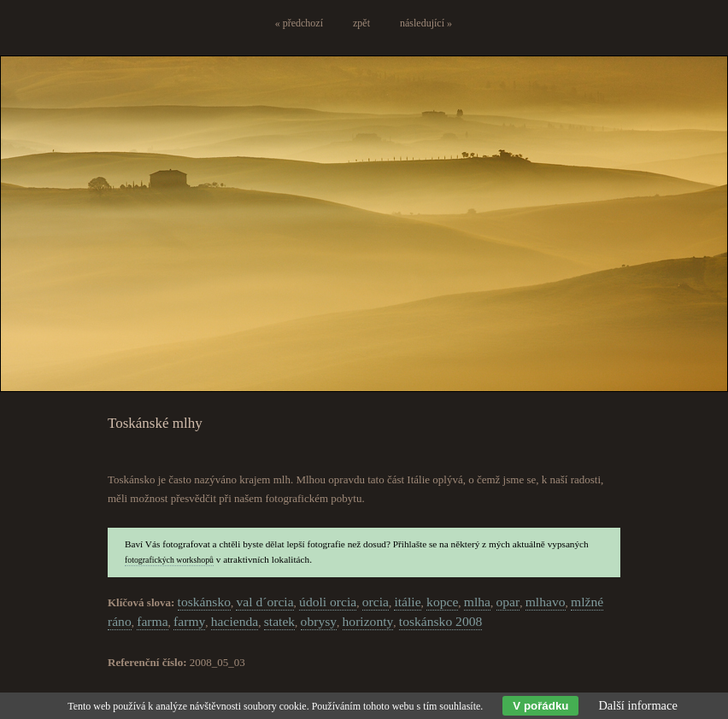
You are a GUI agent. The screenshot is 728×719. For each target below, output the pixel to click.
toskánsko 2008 (440, 621)
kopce (442, 602)
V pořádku (540, 706)
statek (279, 621)
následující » (426, 23)
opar (508, 602)
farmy (189, 621)
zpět (361, 23)
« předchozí (299, 23)
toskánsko (204, 602)
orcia (376, 602)
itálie (407, 602)
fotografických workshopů (169, 560)
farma (152, 621)
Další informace (637, 705)
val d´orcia (264, 602)
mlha (477, 602)
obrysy (319, 621)
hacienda (235, 621)
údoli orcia (328, 602)
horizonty (368, 621)
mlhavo (546, 602)
